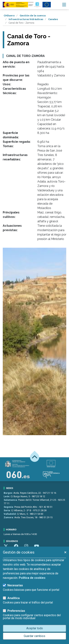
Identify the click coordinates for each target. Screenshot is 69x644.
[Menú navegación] (64, 5)
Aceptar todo (35, 628)
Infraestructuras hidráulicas (26, 19)
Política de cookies (32, 578)
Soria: (7, 510)
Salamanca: (11, 500)
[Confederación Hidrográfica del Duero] (22, 5)
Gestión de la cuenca (33, 16)
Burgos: (9, 493)
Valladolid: (10, 514)
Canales (53, 19)
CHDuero (9, 16)
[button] (65, 552)
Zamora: (9, 517)
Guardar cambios (34, 636)
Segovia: (9, 507)
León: (7, 496)
